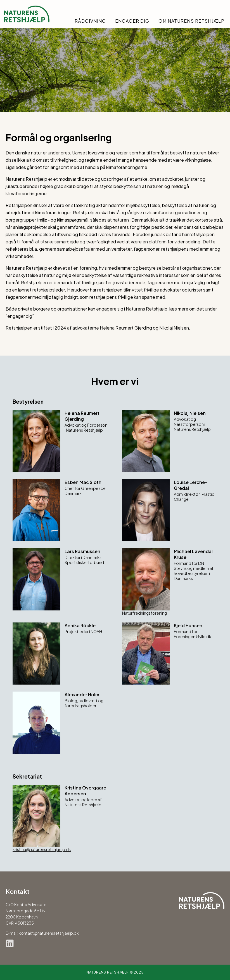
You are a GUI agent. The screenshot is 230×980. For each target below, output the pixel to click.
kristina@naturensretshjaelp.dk (42, 849)
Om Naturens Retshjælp (191, 21)
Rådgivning (90, 21)
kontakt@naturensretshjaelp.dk (49, 933)
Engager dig (132, 21)
